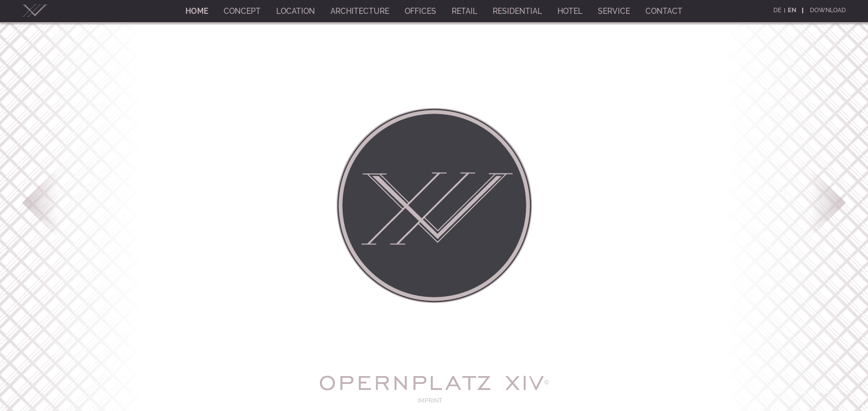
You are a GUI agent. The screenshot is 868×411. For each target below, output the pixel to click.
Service (614, 11)
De (777, 10)
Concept (242, 11)
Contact (664, 11)
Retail (464, 11)
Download (828, 10)
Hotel (570, 11)
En (792, 10)
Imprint (430, 401)
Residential (517, 11)
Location (296, 11)
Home (197, 11)
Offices (420, 11)
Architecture (360, 11)
